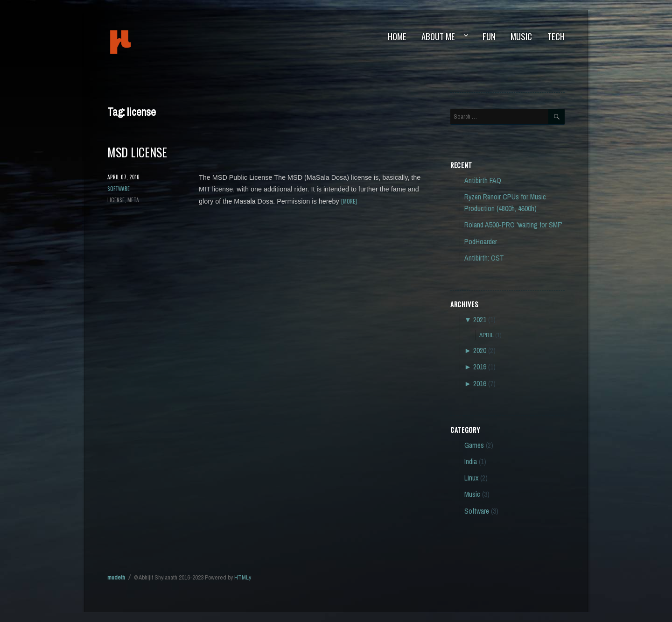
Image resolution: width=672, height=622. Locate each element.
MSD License (137, 152)
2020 (480, 350)
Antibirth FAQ (483, 180)
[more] (349, 201)
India (471, 462)
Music (521, 36)
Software (119, 188)
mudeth (152, 42)
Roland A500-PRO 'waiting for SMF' (513, 225)
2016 (480, 384)
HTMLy (243, 577)
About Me (438, 36)
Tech (556, 36)
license (116, 200)
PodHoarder (481, 242)
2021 (480, 320)
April (486, 335)
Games (474, 445)
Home (397, 36)
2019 (480, 367)
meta (133, 200)
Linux (471, 478)
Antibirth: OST (484, 258)
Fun (489, 36)
